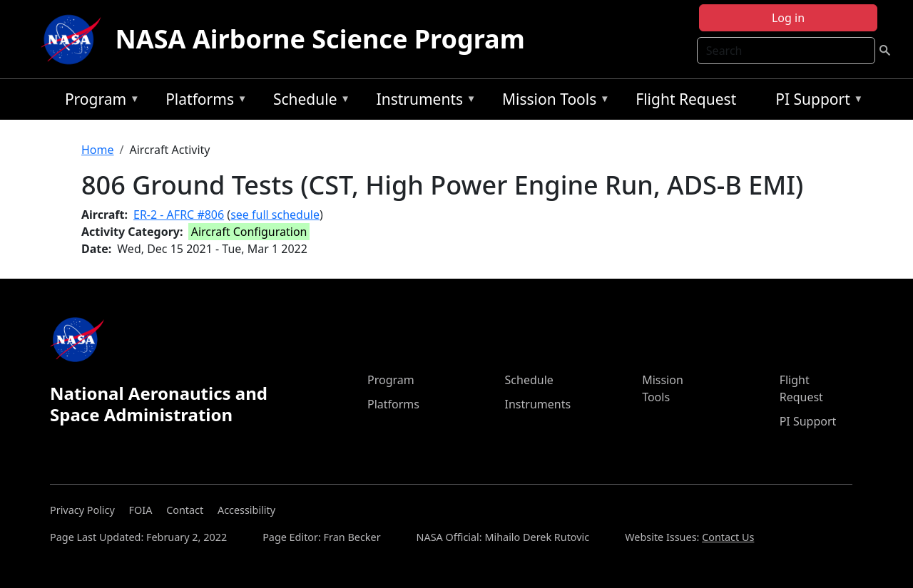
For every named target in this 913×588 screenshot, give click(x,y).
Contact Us (728, 537)
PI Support (816, 102)
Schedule (308, 102)
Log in (788, 18)
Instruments (423, 102)
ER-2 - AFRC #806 (179, 215)
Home (98, 150)
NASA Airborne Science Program (320, 39)
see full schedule (275, 215)
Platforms (203, 102)
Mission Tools (552, 102)
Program (99, 102)
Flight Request (686, 99)
